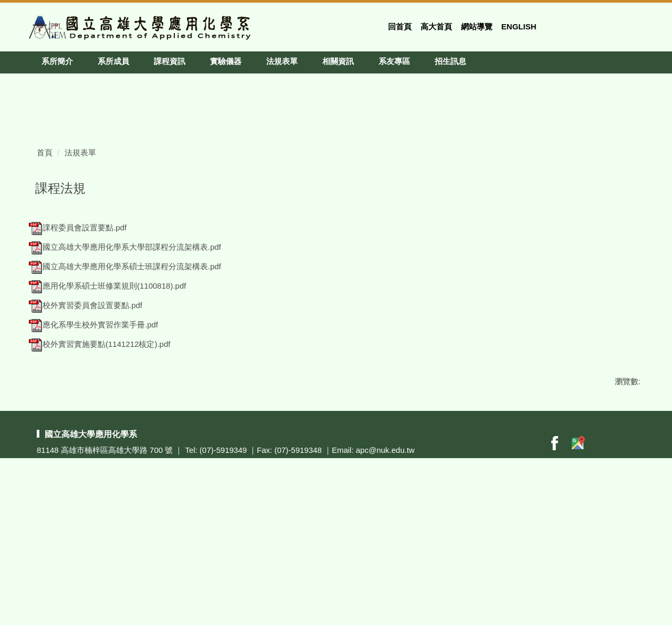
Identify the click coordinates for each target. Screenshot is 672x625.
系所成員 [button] (113, 61)
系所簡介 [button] (57, 61)
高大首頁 (436, 27)
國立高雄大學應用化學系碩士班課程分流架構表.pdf (125, 403)
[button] (37, 81)
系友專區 (394, 61)
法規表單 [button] (282, 61)
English (519, 27)
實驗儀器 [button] (226, 61)
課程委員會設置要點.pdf (78, 364)
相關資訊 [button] (338, 61)
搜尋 (637, 23)
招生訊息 (450, 61)
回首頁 (400, 27)
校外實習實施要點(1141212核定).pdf (99, 481)
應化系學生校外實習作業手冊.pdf (93, 462)
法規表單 (80, 289)
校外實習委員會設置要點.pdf (86, 442)
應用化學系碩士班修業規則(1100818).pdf (107, 423)
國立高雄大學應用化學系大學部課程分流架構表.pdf (125, 384)
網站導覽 (477, 27)
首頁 (45, 289)
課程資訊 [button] (170, 61)
